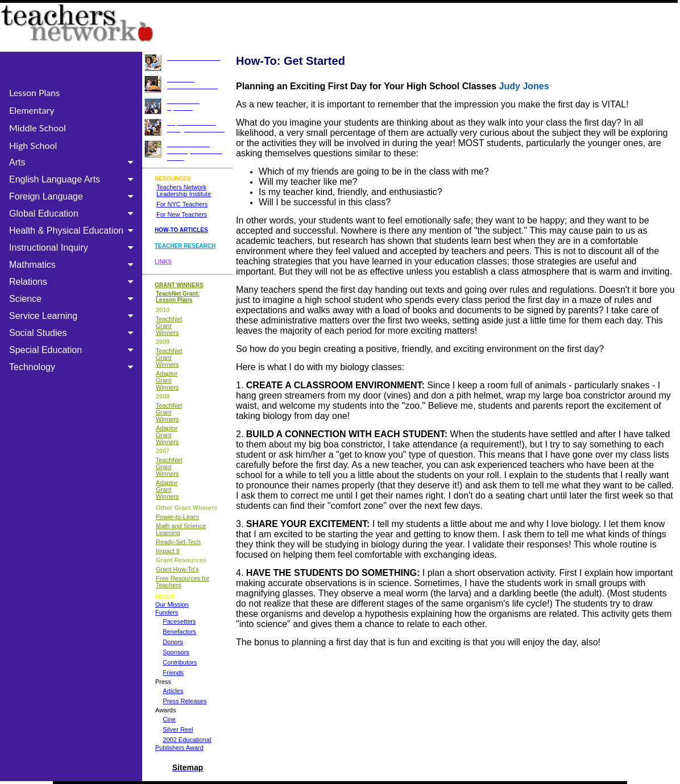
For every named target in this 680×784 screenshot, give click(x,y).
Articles (173, 691)
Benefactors (179, 632)
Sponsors (176, 652)
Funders (167, 612)
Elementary (32, 110)
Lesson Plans (34, 92)
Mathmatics (73, 265)
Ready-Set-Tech (178, 542)
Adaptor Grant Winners (167, 380)
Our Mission (172, 604)
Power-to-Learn (177, 517)
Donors (173, 642)
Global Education (73, 213)
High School (33, 145)
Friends (173, 673)
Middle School (38, 128)
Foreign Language (73, 196)
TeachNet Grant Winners (169, 326)
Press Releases (184, 701)
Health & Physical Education (73, 231)
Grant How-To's (177, 569)
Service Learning (73, 316)
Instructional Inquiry (73, 248)
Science (73, 299)
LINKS (163, 262)
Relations (73, 282)
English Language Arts (73, 179)
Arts (73, 162)
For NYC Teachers (182, 204)
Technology (73, 367)
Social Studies (73, 333)
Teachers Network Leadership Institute (184, 190)
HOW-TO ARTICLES (181, 230)
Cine (169, 719)
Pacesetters (179, 621)
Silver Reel (178, 729)
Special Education (73, 350)
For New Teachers (182, 214)
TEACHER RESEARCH (185, 246)
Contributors (180, 662)
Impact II (168, 551)
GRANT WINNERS (179, 285)
